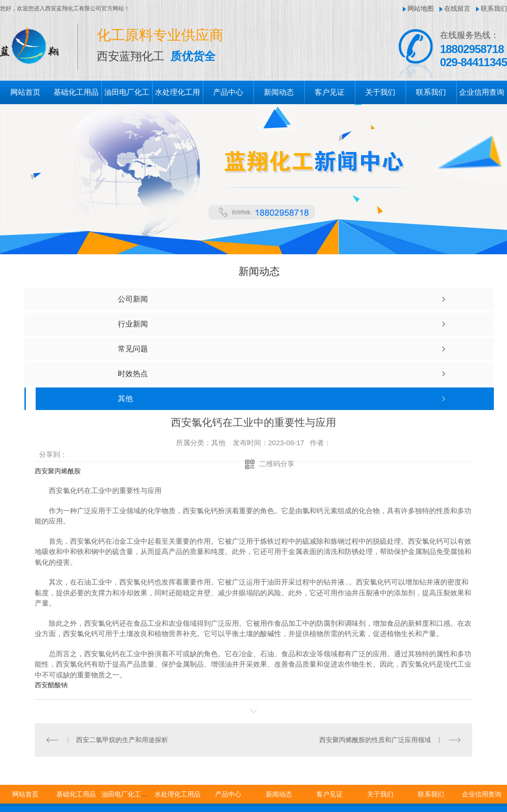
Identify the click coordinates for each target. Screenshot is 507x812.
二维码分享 (277, 464)
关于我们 (380, 92)
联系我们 (494, 8)
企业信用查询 (482, 92)
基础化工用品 (76, 92)
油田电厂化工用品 (128, 794)
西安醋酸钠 (51, 685)
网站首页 (25, 92)
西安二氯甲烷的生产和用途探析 (122, 740)
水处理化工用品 (177, 794)
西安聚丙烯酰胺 (58, 471)
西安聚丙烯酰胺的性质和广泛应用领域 (375, 740)
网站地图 (421, 8)
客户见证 (330, 92)
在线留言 (457, 8)
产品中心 (228, 92)
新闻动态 (279, 92)
